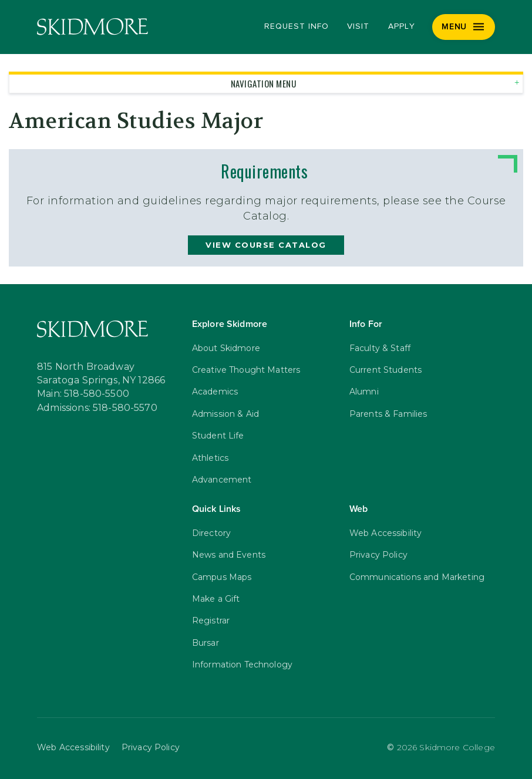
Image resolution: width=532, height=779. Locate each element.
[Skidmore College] (92, 27)
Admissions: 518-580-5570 (97, 408)
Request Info (296, 26)
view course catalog (266, 245)
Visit (358, 26)
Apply (402, 26)
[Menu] (464, 27)
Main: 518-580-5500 (83, 394)
